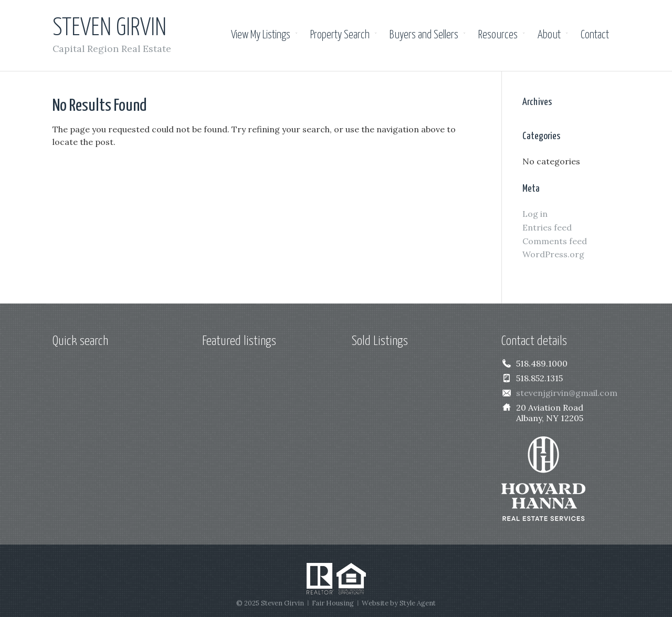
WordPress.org (553, 254)
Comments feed (555, 241)
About (549, 35)
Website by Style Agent (399, 603)
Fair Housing (333, 603)
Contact (595, 35)
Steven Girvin (109, 29)
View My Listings (261, 35)
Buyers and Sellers (424, 35)
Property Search (340, 35)
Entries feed (547, 227)
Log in (535, 214)
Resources (498, 35)
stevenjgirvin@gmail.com (567, 393)
